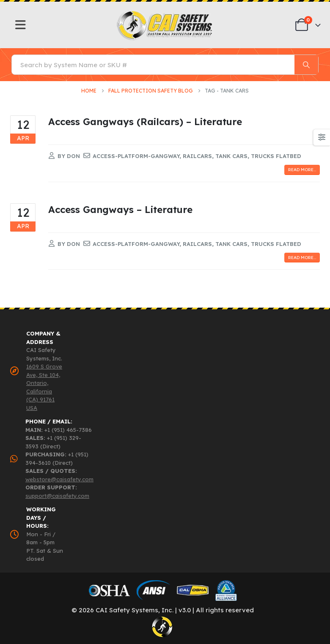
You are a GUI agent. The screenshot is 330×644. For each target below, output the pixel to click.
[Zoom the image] (165, 13)
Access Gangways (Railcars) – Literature (145, 121)
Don (73, 156)
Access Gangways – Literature (120, 209)
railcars (197, 156)
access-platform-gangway (136, 156)
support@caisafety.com (57, 496)
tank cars (231, 156)
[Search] (306, 65)
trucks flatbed (276, 156)
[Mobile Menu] (21, 25)
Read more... (302, 170)
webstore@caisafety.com (59, 479)
